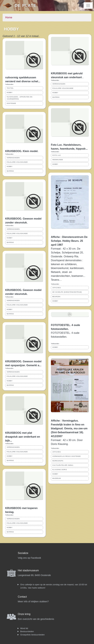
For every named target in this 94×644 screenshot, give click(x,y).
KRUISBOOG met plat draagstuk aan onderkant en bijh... (23, 437)
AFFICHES (57, 288)
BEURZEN (56, 297)
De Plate (26, 5)
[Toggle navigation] (88, 6)
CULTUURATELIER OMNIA (63, 465)
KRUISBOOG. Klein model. (22, 151)
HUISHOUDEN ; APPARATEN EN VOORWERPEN (20, 98)
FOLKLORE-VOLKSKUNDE (17, 162)
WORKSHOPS (58, 461)
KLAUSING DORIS (60, 470)
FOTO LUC (57, 155)
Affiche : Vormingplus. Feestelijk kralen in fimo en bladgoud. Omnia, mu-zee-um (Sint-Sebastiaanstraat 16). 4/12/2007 (69, 428)
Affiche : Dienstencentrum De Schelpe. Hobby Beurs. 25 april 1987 (69, 241)
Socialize (23, 553)
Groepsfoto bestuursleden (32, 635)
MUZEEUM (57, 478)
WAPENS (10, 171)
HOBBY (10, 92)
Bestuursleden (27, 631)
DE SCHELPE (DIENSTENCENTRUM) (67, 292)
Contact (22, 597)
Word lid (24, 628)
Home (9, 17)
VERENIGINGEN (13, 158)
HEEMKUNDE (58, 160)
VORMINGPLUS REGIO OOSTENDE (67, 456)
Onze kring (24, 614)
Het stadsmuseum (28, 570)
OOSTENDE (11, 103)
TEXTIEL (10, 88)
